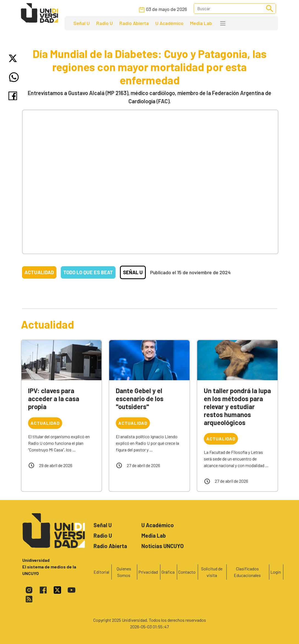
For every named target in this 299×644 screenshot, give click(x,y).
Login (276, 572)
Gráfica (168, 572)
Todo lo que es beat (88, 272)
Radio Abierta (134, 23)
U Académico (169, 23)
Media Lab (201, 23)
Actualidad (39, 272)
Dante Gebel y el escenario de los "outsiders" (140, 399)
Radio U (105, 23)
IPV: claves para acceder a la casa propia (54, 399)
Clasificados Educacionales (247, 572)
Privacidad (148, 572)
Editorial (101, 572)
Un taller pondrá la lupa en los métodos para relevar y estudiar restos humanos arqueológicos (237, 406)
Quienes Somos (124, 572)
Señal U (82, 23)
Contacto (187, 572)
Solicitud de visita (212, 572)
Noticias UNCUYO (163, 546)
